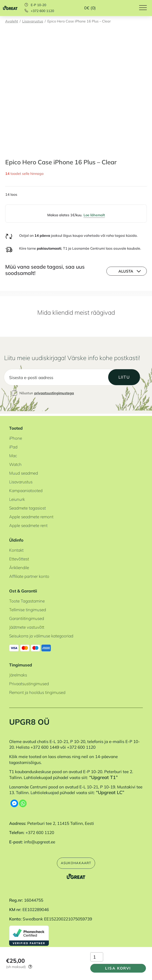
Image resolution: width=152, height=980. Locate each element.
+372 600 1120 (42, 11)
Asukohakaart (76, 862)
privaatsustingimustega (54, 394)
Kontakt (16, 549)
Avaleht (12, 21)
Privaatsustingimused (29, 682)
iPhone (16, 437)
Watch (15, 463)
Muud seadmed (24, 472)
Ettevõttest (19, 557)
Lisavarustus (33, 21)
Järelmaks (18, 673)
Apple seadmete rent (28, 524)
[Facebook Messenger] (14, 802)
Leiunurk (17, 498)
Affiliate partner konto (29, 575)
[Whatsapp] (23, 802)
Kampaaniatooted (26, 489)
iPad (13, 445)
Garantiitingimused (27, 617)
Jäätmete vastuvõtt (27, 626)
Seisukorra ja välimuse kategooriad (41, 634)
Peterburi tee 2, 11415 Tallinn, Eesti (61, 822)
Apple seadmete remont (31, 515)
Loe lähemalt (94, 215)
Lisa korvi (116, 967)
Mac (13, 454)
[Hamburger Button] (146, 8)
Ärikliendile (19, 566)
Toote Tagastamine (27, 599)
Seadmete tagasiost (27, 506)
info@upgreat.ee (40, 840)
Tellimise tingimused (28, 608)
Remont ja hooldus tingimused (37, 691)
